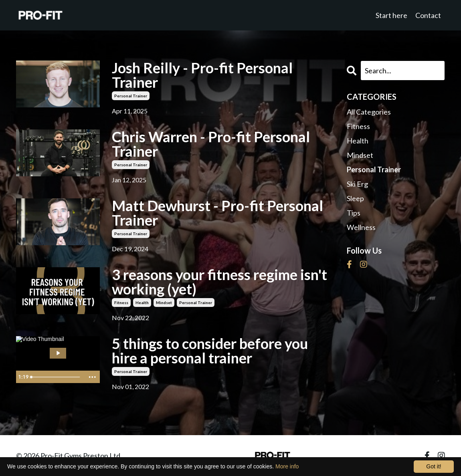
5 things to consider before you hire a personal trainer (210, 351)
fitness (121, 303)
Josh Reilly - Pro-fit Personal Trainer (202, 75)
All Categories (369, 112)
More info (287, 466)
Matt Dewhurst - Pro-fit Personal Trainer (217, 213)
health (142, 303)
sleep (355, 198)
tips (354, 213)
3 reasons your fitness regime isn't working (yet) (219, 282)
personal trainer (131, 96)
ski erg (357, 184)
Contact (428, 15)
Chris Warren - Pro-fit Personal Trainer (211, 144)
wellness (361, 227)
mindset (164, 303)
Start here (391, 15)
